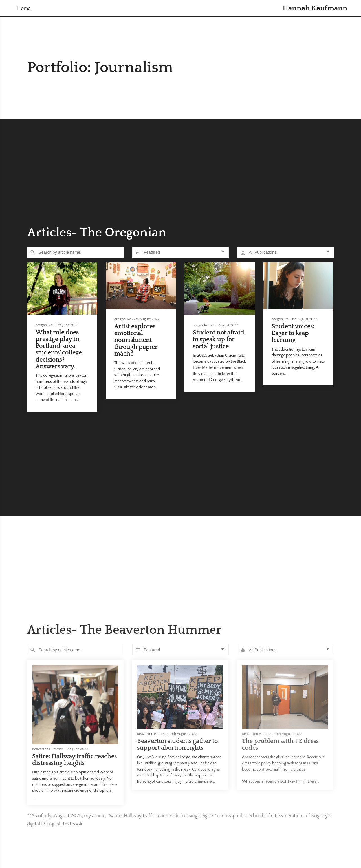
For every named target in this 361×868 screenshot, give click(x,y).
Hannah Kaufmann (315, 8)
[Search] (75, 252)
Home (24, 8)
